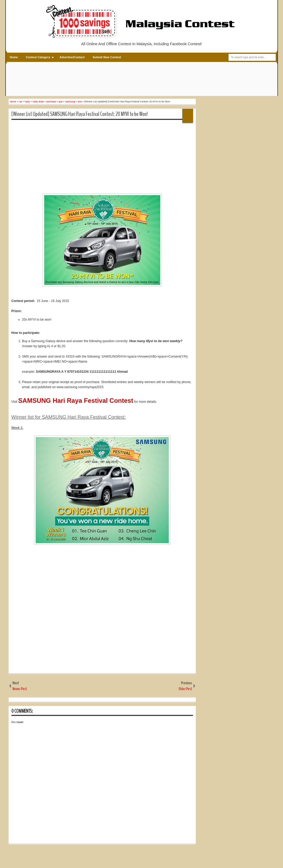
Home (14, 57)
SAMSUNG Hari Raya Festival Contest (76, 401)
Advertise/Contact (72, 57)
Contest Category (38, 57)
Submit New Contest (107, 57)
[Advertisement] (106, 79)
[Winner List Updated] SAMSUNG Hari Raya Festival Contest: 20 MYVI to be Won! (80, 114)
